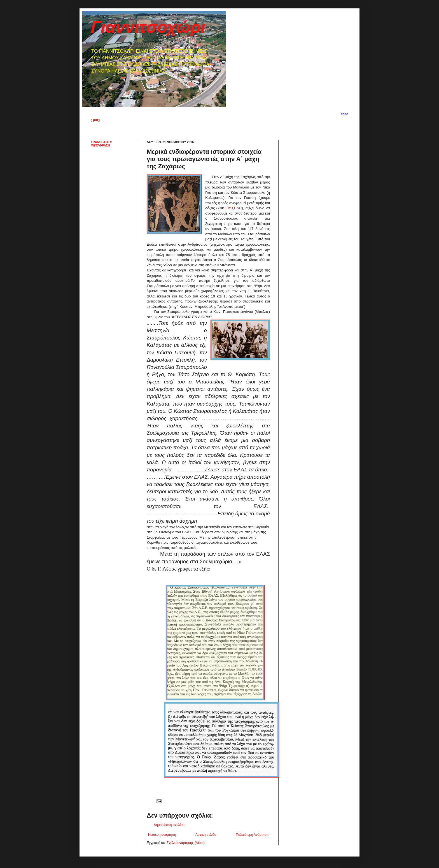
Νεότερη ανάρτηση (162, 835)
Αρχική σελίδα (206, 835)
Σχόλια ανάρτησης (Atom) (186, 843)
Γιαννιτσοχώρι (148, 27)
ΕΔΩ (229, 208)
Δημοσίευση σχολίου (169, 825)
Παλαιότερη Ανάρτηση (252, 835)
